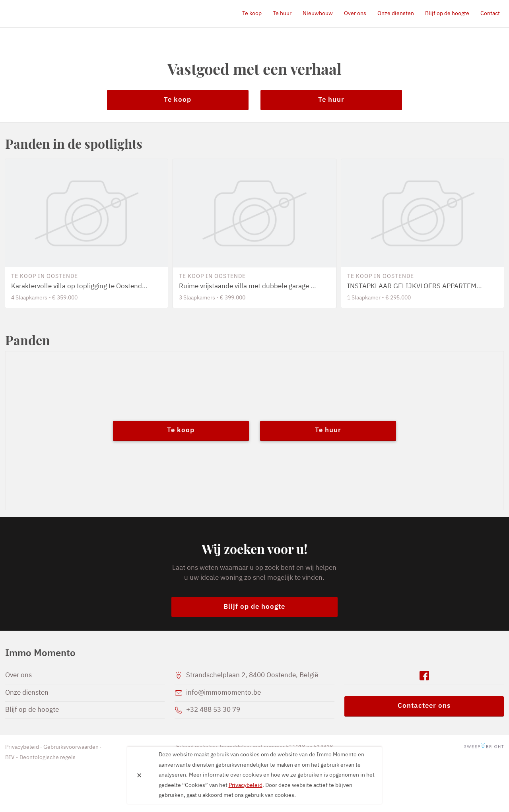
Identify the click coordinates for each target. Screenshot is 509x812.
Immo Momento (51, 14)
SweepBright (484, 747)
